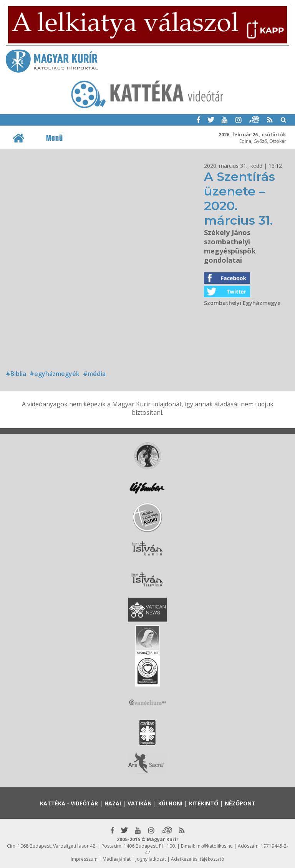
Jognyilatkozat (151, 859)
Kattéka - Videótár (69, 803)
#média (94, 374)
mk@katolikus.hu (215, 846)
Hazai (113, 803)
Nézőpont (240, 803)
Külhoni (170, 803)
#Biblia (16, 374)
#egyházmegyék (55, 374)
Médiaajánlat (117, 859)
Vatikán (140, 803)
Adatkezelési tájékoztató (198, 859)
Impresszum (84, 859)
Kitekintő (204, 803)
